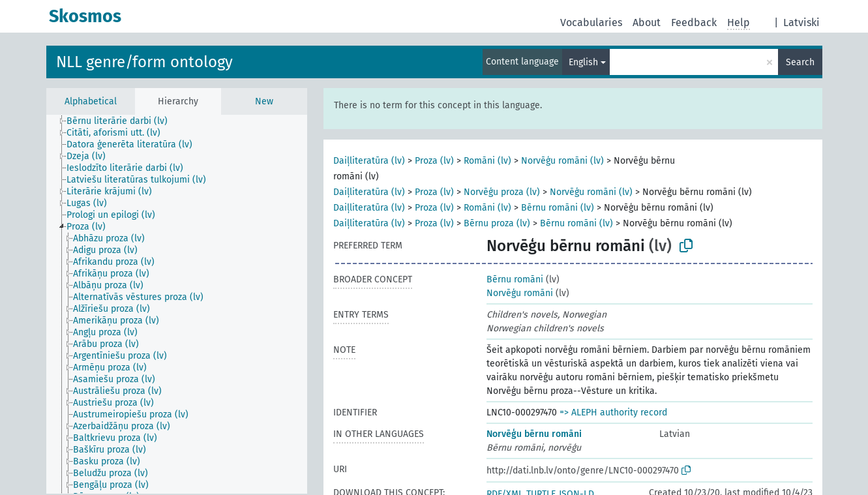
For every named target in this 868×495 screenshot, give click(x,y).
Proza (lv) (434, 161)
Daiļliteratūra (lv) (369, 161)
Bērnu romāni (515, 279)
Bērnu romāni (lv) (558, 208)
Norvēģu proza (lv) (502, 192)
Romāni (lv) (487, 161)
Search (800, 62)
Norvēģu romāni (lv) (562, 161)
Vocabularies (591, 22)
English (583, 62)
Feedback (694, 22)
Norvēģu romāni (520, 293)
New (264, 101)
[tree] (177, 304)
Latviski (801, 22)
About (647, 22)
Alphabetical (91, 101)
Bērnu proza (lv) (497, 223)
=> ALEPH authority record (613, 412)
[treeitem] (123, 121)
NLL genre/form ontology (144, 62)
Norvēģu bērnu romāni (534, 434)
